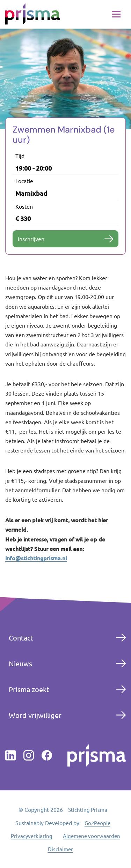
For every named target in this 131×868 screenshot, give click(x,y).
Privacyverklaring (32, 836)
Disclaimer (60, 849)
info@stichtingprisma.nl (36, 558)
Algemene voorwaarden (92, 836)
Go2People (97, 823)
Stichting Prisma (88, 810)
